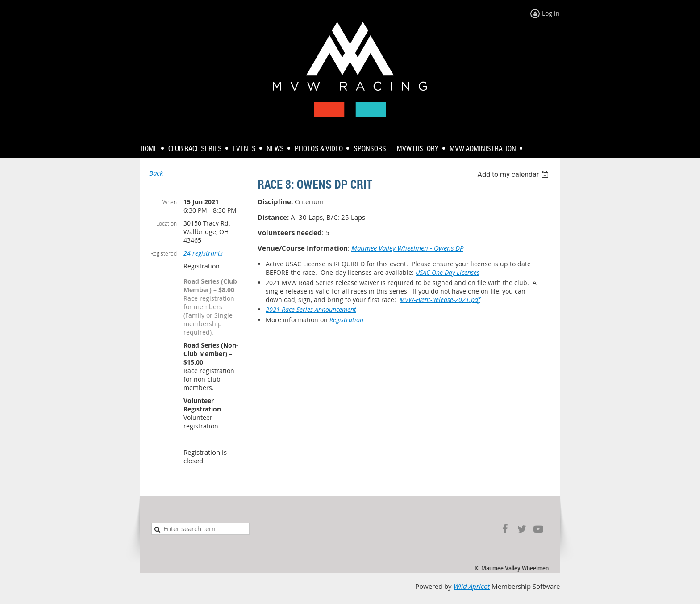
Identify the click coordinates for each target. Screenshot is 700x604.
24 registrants (203, 253)
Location (167, 223)
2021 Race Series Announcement (311, 309)
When (170, 202)
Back (156, 173)
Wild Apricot (472, 586)
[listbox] (514, 174)
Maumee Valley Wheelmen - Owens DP (407, 248)
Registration (346, 320)
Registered (164, 253)
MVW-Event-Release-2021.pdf (440, 300)
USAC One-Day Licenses (448, 272)
